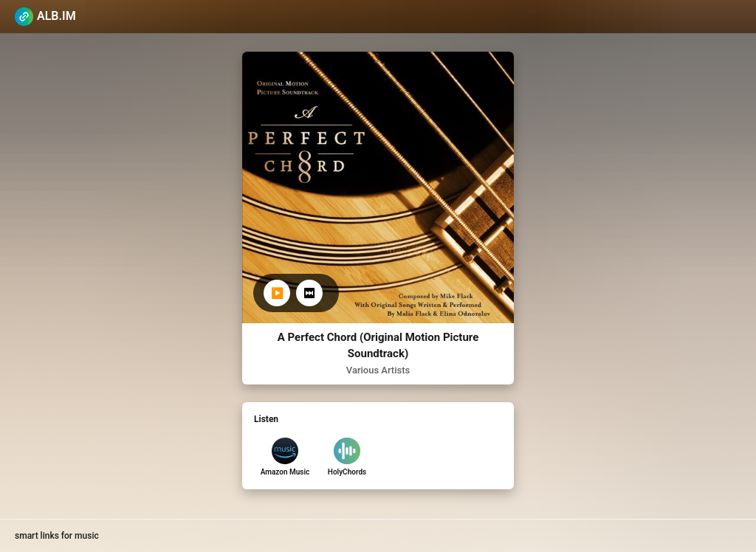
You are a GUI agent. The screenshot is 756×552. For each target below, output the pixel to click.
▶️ (277, 293)
